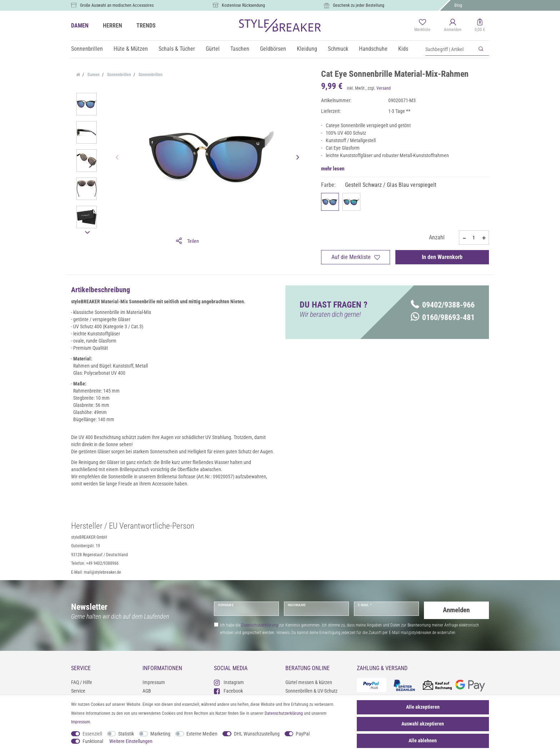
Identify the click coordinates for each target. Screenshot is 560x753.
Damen (93, 75)
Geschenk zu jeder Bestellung (359, 5)
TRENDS (146, 26)
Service (78, 691)
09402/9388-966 (443, 305)
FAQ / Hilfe (82, 682)
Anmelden (456, 609)
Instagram (229, 682)
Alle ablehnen (423, 740)
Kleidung (307, 49)
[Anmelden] (453, 26)
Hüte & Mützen (131, 49)
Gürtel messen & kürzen (309, 682)
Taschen (240, 49)
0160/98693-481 (443, 317)
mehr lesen (333, 169)
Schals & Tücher (177, 49)
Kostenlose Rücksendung (243, 5)
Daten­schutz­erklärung (284, 713)
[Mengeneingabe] (474, 238)
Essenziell (92, 734)
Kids (403, 49)
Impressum (154, 682)
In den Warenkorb (442, 257)
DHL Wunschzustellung (257, 734)
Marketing (160, 734)
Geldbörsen (273, 49)
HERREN (112, 26)
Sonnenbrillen (87, 49)
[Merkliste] (422, 26)
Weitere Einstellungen (131, 741)
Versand (384, 88)
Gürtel (213, 49)
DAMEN (80, 26)
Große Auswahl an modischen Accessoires (117, 5)
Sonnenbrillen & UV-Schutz (311, 691)
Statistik (126, 734)
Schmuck (338, 49)
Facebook (228, 691)
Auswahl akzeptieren (423, 724)
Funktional (93, 741)
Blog (458, 5)
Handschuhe (373, 49)
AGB (147, 691)
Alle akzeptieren (423, 707)
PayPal (303, 734)
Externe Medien (202, 734)
